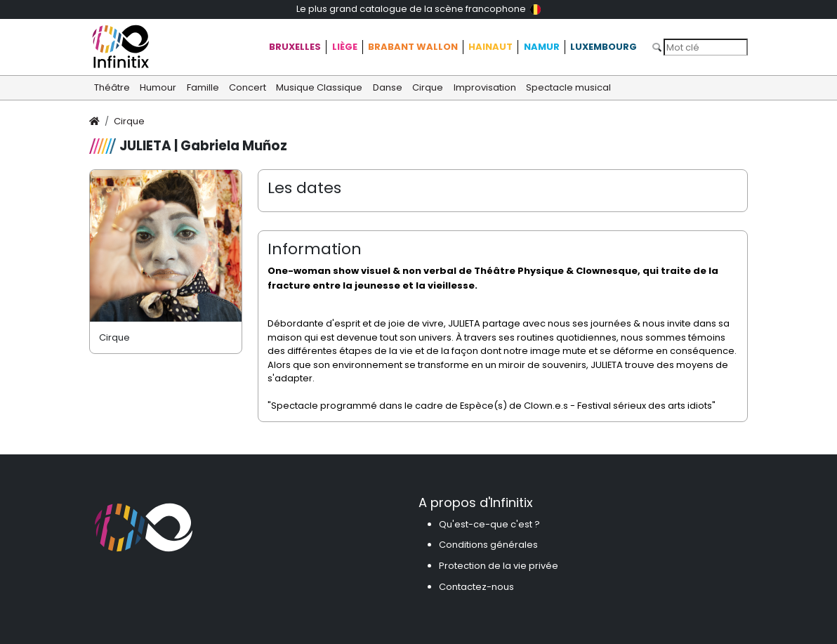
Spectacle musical (568, 87)
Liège (345, 47)
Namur (542, 47)
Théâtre (112, 87)
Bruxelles (295, 47)
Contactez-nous (476, 587)
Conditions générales (488, 545)
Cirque (428, 87)
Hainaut (490, 47)
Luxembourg (604, 47)
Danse (388, 87)
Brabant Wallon (413, 47)
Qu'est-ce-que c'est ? (489, 524)
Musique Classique (319, 87)
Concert (248, 87)
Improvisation (485, 87)
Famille (203, 87)
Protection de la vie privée (499, 566)
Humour (158, 87)
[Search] (706, 47)
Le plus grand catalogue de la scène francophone (419, 9)
